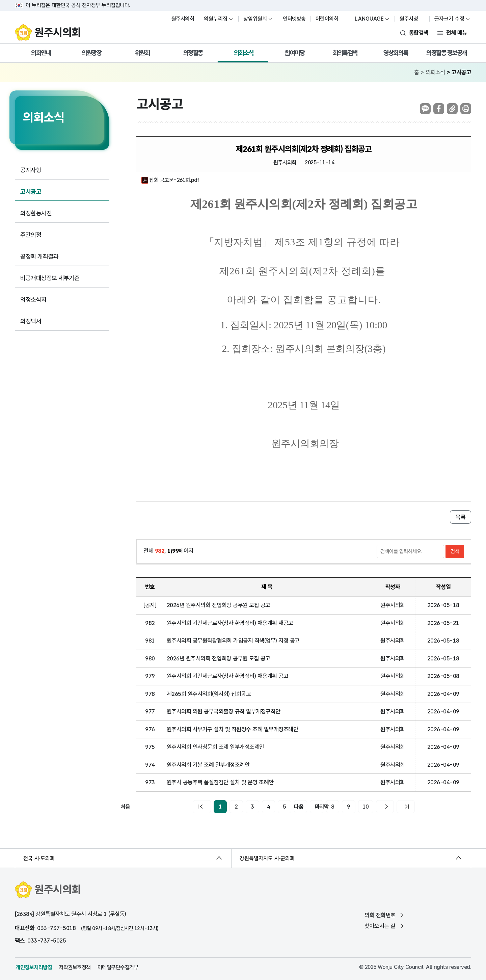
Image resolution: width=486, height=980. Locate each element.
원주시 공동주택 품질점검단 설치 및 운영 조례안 (220, 782)
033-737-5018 (56, 928)
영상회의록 (396, 53)
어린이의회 (327, 19)
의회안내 (41, 53)
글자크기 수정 (449, 19)
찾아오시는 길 (385, 926)
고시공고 (31, 192)
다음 (383, 807)
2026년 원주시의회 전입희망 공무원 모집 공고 (219, 605)
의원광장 (91, 53)
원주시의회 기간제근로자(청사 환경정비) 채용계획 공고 (228, 676)
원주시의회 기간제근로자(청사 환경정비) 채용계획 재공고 (230, 623)
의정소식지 (33, 300)
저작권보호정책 (75, 967)
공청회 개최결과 (39, 256)
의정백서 (31, 321)
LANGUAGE (366, 19)
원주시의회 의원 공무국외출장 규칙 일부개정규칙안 (224, 711)
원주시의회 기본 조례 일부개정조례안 (208, 765)
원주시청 (412, 19)
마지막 (416, 807)
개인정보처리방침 (34, 967)
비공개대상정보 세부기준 (50, 278)
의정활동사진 (36, 213)
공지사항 (31, 170)
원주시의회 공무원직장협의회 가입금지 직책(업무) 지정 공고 (233, 641)
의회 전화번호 (385, 915)
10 (359, 807)
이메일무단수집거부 (118, 967)
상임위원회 (255, 19)
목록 (461, 517)
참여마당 (294, 53)
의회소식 (244, 53)
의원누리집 (216, 19)
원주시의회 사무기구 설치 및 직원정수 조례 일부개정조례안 (233, 729)
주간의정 (31, 235)
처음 (189, 807)
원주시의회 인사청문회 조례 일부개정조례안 (215, 747)
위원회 (142, 53)
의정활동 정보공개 (447, 53)
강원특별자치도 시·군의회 (267, 858)
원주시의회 (183, 19)
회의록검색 (345, 53)
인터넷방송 (294, 19)
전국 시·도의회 (39, 858)
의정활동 (193, 53)
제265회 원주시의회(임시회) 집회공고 (209, 694)
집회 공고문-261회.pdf (170, 180)
